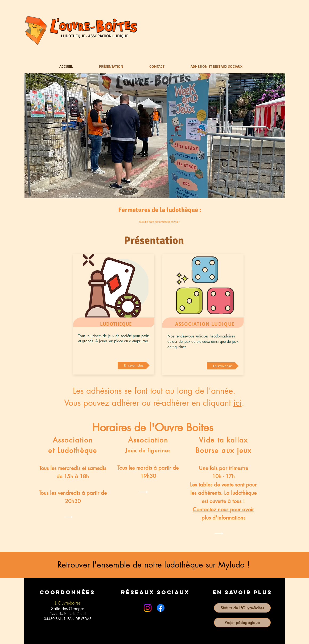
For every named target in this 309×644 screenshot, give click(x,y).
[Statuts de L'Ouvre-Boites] (242, 608)
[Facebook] (161, 608)
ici (238, 403)
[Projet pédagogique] (242, 623)
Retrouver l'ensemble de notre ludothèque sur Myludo (151, 565)
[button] (155, 136)
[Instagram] (148, 608)
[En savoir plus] (134, 366)
